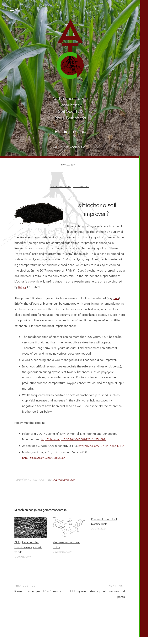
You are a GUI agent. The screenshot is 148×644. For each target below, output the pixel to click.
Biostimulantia (61, 187)
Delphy (23, 287)
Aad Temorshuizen (75, 147)
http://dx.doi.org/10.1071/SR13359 (45, 464)
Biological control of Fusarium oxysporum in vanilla (29, 554)
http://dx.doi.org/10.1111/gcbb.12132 (46, 452)
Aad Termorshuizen (64, 486)
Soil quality (81, 187)
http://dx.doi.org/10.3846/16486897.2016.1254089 (75, 440)
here (116, 299)
